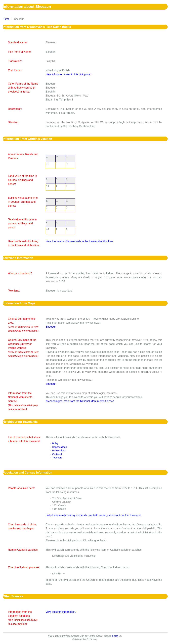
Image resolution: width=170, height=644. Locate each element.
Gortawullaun (59, 450)
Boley (55, 443)
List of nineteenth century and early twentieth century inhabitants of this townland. (93, 515)
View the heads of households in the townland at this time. (80, 241)
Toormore (57, 458)
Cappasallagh (60, 447)
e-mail (115, 636)
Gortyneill (57, 454)
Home (6, 19)
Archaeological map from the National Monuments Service (80, 401)
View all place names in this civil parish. (69, 74)
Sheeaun (51, 327)
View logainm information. (61, 612)
